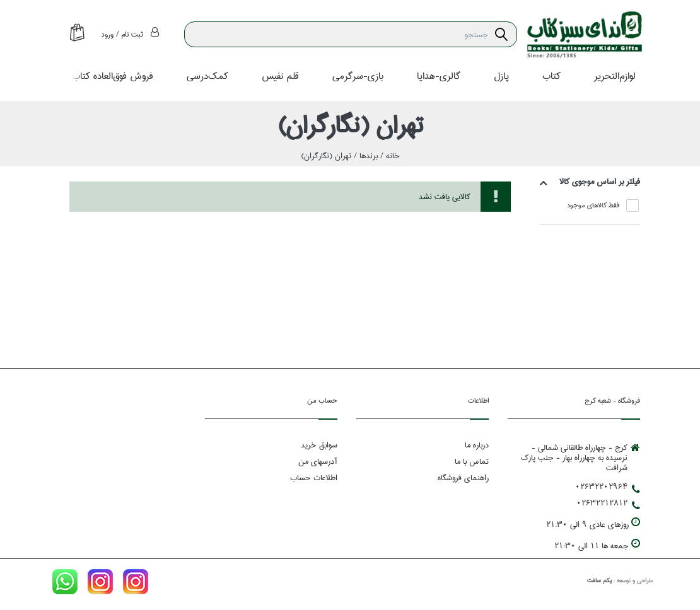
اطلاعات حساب (314, 478)
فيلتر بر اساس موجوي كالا (600, 181)
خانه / (389, 156)
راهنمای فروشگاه (463, 478)
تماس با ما (472, 462)
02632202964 (608, 487)
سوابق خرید (319, 446)
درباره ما (477, 446)
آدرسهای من (318, 462)
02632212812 (608, 504)
